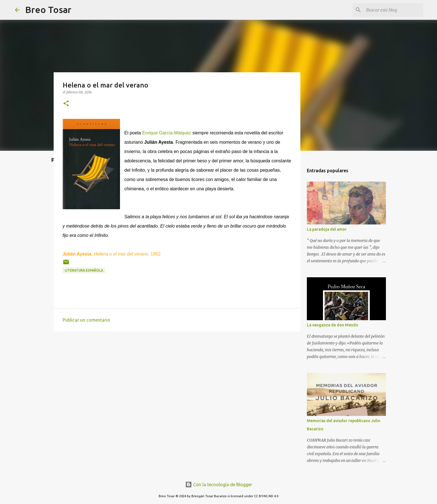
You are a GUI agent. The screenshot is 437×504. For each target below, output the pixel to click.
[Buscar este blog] (394, 10)
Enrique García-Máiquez (167, 133)
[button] (66, 104)
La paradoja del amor (327, 229)
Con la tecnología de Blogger (219, 485)
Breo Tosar (48, 10)
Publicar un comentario (86, 320)
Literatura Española (84, 270)
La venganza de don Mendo (333, 325)
